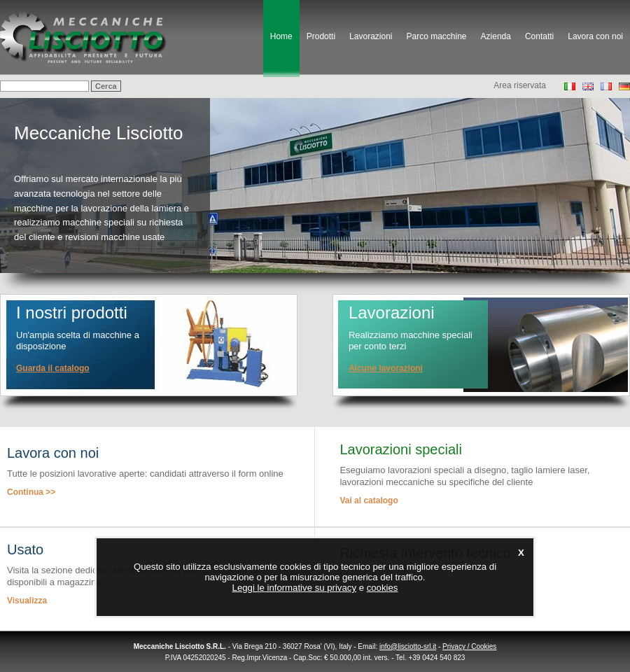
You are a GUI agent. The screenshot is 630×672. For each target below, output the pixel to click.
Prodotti (321, 36)
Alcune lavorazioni (386, 368)
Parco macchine (436, 36)
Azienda (496, 36)
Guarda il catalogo (53, 368)
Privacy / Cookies (469, 646)
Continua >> (31, 492)
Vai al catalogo (369, 500)
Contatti (539, 36)
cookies (383, 588)
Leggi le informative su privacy (294, 588)
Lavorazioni (371, 36)
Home (281, 36)
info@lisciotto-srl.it (408, 646)
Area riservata (520, 85)
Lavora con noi (595, 36)
